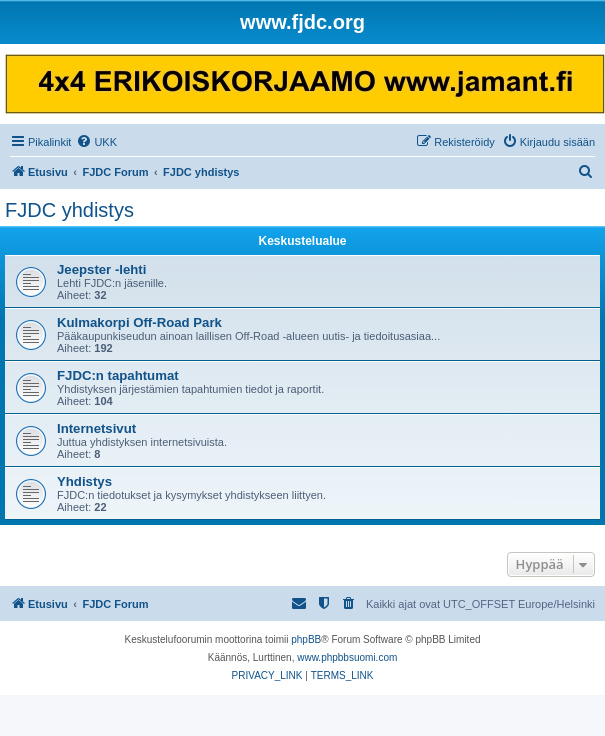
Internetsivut (96, 428)
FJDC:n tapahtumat (118, 375)
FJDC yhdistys (69, 210)
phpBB (306, 639)
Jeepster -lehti (101, 269)
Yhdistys (84, 481)
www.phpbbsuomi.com (347, 657)
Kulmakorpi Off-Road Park (139, 322)
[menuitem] (96, 142)
